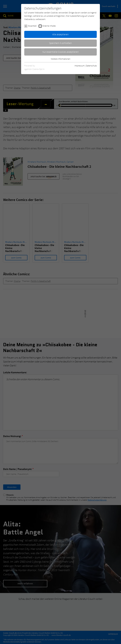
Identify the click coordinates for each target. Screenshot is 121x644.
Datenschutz (91, 66)
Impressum (79, 66)
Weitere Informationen (60, 59)
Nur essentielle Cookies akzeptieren (61, 52)
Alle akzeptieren (60, 34)
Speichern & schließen (60, 43)
